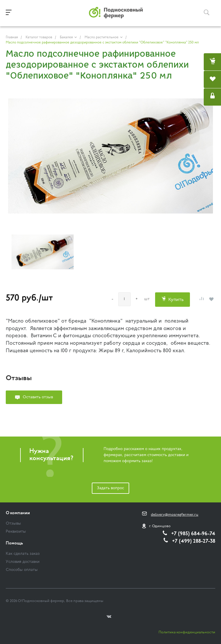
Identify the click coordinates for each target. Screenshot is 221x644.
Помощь (14, 543)
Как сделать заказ (23, 554)
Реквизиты (16, 532)
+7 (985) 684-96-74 (193, 534)
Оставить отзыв (38, 397)
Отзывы (13, 524)
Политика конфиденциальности (187, 632)
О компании (18, 513)
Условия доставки (23, 562)
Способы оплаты (22, 570)
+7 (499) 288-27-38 (194, 541)
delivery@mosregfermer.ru (175, 515)
